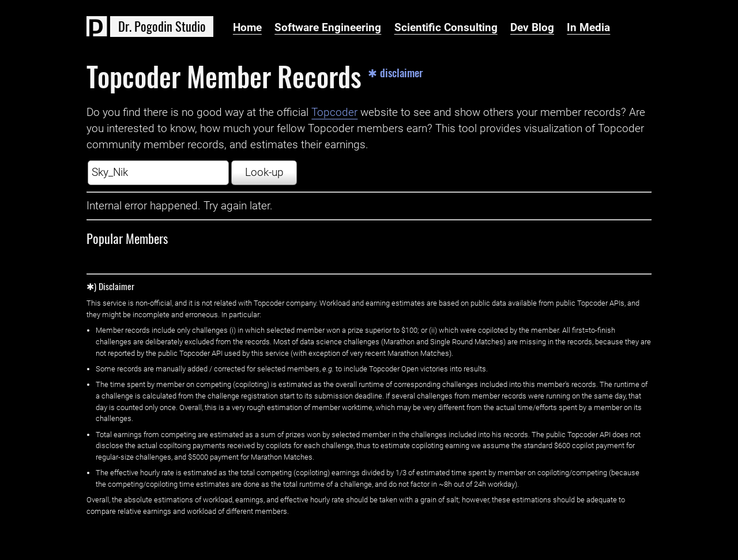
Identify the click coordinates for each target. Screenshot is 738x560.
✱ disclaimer (396, 73)
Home (247, 28)
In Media (588, 28)
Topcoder (334, 112)
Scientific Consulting (446, 28)
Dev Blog (532, 28)
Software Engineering (328, 28)
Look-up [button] (264, 172)
